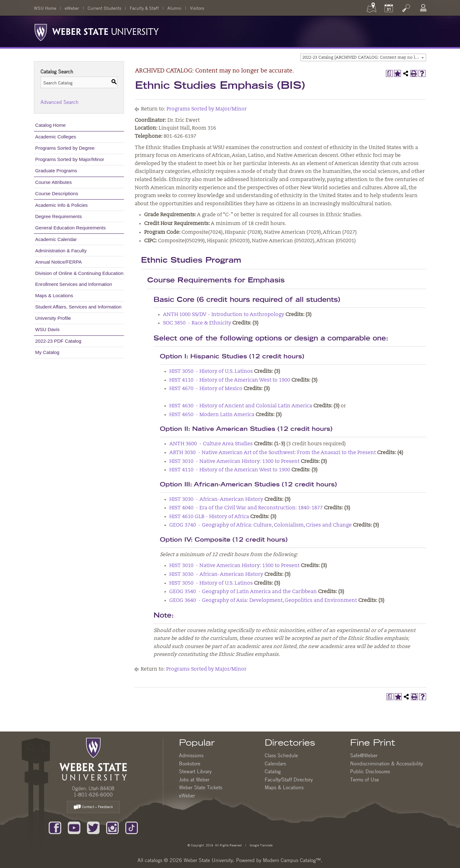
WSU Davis (47, 329)
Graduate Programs (56, 171)
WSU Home (45, 8)
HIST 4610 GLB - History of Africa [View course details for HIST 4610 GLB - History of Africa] (209, 517)
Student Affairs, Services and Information (78, 307)
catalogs (154, 860)
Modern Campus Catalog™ (292, 860)
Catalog (273, 771)
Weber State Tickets (201, 787)
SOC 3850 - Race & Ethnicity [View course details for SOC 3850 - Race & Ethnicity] (197, 323)
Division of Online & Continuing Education (79, 273)
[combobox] (363, 57)
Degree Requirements (59, 216)
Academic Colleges (56, 137)
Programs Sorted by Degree (65, 148)
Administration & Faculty (61, 251)
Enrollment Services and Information (74, 284)
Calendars (275, 764)
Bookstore (190, 764)
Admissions (191, 755)
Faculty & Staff (144, 8)
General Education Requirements (70, 228)
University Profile (53, 318)
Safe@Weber (364, 755)
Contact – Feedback (93, 807)
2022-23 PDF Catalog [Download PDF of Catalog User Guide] (58, 341)
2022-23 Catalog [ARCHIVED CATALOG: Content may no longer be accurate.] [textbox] (364, 58)
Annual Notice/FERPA (58, 262)
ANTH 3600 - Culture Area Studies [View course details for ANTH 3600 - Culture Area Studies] (211, 444)
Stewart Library (195, 771)
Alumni (174, 8)
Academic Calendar (56, 239)
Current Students (104, 8)
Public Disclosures (370, 771)
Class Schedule (281, 755)
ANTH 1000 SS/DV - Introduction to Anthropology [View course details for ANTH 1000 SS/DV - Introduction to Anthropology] (224, 315)
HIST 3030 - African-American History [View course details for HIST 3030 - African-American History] (216, 500)
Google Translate (261, 845)
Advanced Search (60, 102)
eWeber (72, 8)
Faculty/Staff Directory (289, 780)
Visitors (197, 8)
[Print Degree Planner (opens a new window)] (389, 73)
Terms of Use (365, 780)
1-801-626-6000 (93, 795)
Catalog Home (50, 125)
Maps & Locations (54, 295)
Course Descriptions (57, 193)
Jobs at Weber (194, 780)
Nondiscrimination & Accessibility (387, 764)
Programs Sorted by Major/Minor (70, 159)
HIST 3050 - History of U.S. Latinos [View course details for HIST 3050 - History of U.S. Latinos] (211, 372)
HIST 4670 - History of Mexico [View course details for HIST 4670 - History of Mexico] (206, 389)
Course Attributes (54, 182)
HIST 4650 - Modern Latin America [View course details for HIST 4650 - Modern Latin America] (212, 415)
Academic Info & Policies (61, 205)
